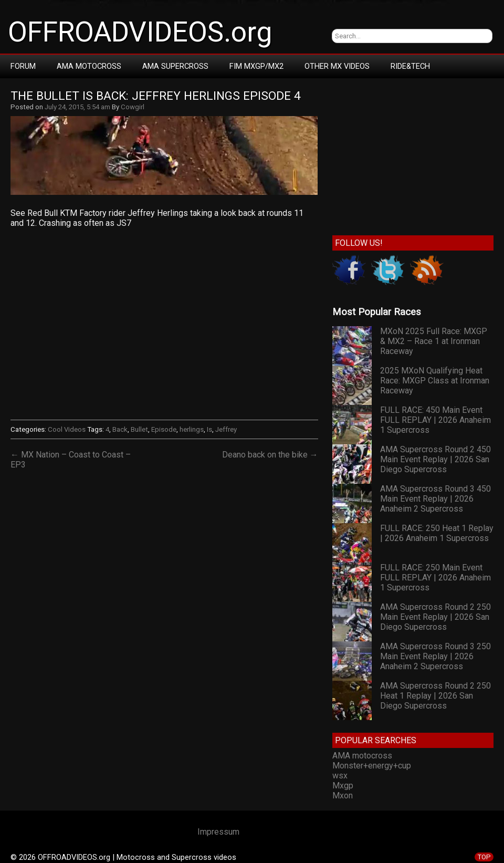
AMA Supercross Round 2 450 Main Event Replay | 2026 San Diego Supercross (435, 459)
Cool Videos (67, 429)
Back (120, 429)
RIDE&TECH (410, 66)
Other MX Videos (337, 66)
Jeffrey (226, 429)
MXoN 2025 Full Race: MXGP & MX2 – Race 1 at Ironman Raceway (434, 341)
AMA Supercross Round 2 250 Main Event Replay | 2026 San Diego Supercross (435, 617)
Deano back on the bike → (270, 455)
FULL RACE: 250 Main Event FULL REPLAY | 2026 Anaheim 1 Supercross (435, 578)
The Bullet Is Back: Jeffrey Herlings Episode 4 (156, 96)
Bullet (139, 429)
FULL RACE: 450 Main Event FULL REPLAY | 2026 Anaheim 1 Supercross (435, 420)
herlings (192, 429)
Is (209, 429)
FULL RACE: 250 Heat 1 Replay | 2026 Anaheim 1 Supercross (437, 533)
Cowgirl (133, 107)
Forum (23, 66)
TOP (484, 857)
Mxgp (343, 786)
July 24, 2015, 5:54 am (77, 107)
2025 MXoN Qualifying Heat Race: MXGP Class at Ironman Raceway (435, 381)
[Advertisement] (413, 154)
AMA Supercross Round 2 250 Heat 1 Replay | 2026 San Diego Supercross (435, 696)
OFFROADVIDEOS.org (140, 32)
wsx (340, 776)
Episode (164, 429)
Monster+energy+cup (372, 766)
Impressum (218, 832)
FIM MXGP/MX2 (256, 66)
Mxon (343, 796)
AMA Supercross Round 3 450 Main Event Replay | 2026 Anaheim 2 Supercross (435, 499)
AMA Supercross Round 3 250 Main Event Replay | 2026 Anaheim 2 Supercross (435, 656)
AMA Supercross (175, 66)
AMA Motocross (89, 66)
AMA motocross (362, 756)
